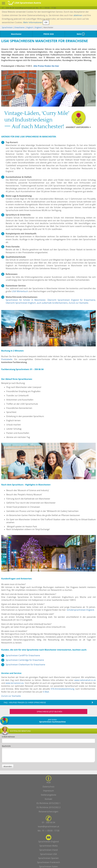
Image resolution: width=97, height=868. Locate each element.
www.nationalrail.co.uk (85, 680)
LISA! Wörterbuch (20, 291)
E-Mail (46, 692)
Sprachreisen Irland (48, 850)
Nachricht (6, 746)
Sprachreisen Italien (48, 866)
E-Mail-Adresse (8, 737)
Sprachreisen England (48, 842)
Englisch (30, 27)
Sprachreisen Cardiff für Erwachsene (23, 655)
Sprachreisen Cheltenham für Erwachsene (25, 665)
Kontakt (48, 799)
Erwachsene (19, 27)
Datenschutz (48, 787)
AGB (48, 782)
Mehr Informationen (33, 22)
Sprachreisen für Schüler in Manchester (26, 300)
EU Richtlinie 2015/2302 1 (48, 803)
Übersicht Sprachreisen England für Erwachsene (71, 300)
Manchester (16, 34)
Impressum (48, 791)
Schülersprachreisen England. (81, 610)
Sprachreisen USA (48, 854)
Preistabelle (7, 359)
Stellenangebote (49, 795)
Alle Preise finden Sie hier (46, 66)
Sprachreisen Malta (48, 846)
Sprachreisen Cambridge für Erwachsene (25, 660)
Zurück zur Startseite (78, 303)
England (39, 27)
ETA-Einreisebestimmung (63, 689)
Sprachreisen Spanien (48, 858)
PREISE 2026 (49, 34)
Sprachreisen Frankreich (49, 862)
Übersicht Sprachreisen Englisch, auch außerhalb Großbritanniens (37, 303)
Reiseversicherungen (49, 812)
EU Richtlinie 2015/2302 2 (48, 807)
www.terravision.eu (15, 683)
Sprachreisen (7, 27)
